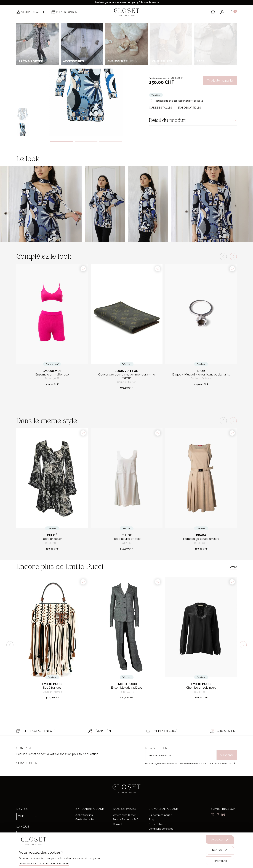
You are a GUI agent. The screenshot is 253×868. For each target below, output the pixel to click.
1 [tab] (61, 141)
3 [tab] (111, 141)
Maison (164, 23)
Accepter (220, 840)
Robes (189, 38)
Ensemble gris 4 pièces (127, 688)
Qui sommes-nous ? (160, 815)
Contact (117, 824)
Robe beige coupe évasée (201, 539)
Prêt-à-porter (177, 38)
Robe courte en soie (127, 539)
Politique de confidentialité (219, 764)
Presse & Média (157, 824)
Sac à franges (52, 688)
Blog (151, 820)
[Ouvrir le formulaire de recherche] (213, 12)
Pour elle (164, 38)
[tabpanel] (86, 81)
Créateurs (129, 23)
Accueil (153, 38)
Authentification (84, 815)
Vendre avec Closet (124, 815)
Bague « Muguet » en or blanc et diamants (201, 374)
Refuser (220, 850)
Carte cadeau (182, 23)
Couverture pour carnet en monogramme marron (127, 376)
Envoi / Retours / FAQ (126, 820)
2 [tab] (86, 141)
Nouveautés (70, 23)
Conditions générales (161, 829)
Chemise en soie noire (201, 688)
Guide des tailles (85, 820)
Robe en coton (52, 539)
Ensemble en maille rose (52, 374)
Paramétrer (220, 861)
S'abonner (227, 755)
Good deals (148, 23)
